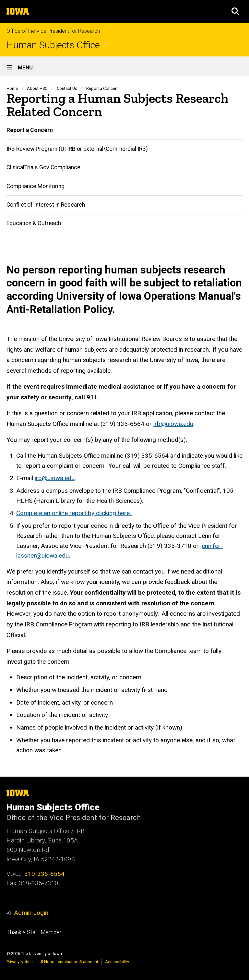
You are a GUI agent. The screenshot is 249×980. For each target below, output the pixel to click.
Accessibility (117, 962)
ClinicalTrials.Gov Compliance (43, 167)
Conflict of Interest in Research (46, 205)
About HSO (37, 88)
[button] (235, 11)
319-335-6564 (44, 874)
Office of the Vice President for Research (53, 31)
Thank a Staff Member (34, 932)
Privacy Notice (20, 962)
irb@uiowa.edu (173, 424)
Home (12, 88)
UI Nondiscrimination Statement (69, 962)
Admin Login (31, 913)
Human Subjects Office (53, 45)
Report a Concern (30, 130)
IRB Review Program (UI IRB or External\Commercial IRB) (77, 149)
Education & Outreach (34, 223)
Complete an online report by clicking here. (74, 513)
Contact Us (67, 88)
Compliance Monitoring (36, 186)
